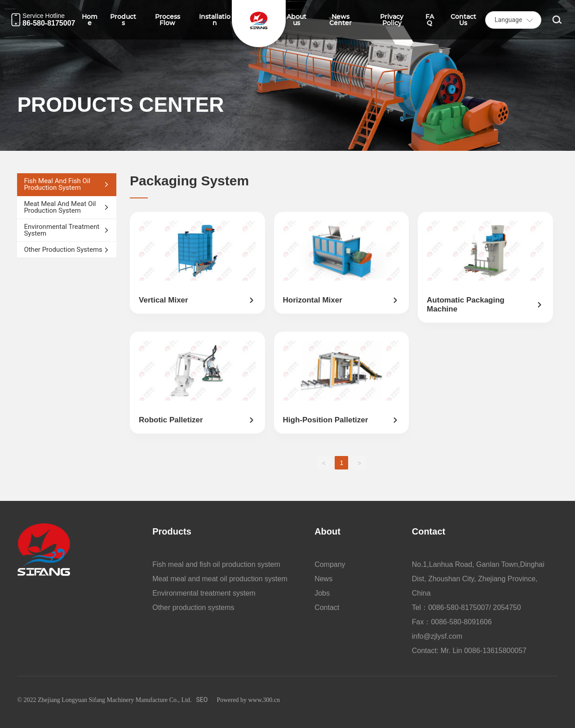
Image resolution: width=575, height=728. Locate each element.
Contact (327, 607)
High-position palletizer (326, 420)
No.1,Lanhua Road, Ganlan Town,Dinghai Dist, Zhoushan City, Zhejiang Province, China (478, 579)
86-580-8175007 (49, 23)
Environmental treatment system (204, 593)
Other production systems (193, 607)
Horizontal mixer (313, 300)
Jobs (322, 593)
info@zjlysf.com (437, 636)
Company (330, 564)
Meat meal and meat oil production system (220, 579)
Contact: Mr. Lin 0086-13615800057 (469, 651)
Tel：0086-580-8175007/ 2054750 (467, 607)
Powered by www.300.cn (248, 700)
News (323, 579)
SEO (202, 700)
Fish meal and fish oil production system (216, 564)
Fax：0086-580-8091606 (452, 622)
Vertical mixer (164, 300)
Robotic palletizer (171, 420)
